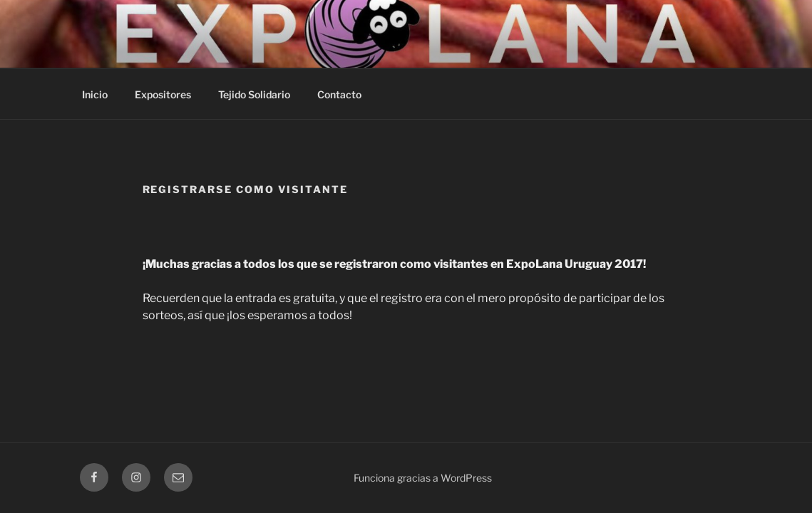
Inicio (95, 94)
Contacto (339, 94)
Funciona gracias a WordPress (423, 478)
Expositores (163, 94)
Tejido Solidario (254, 94)
